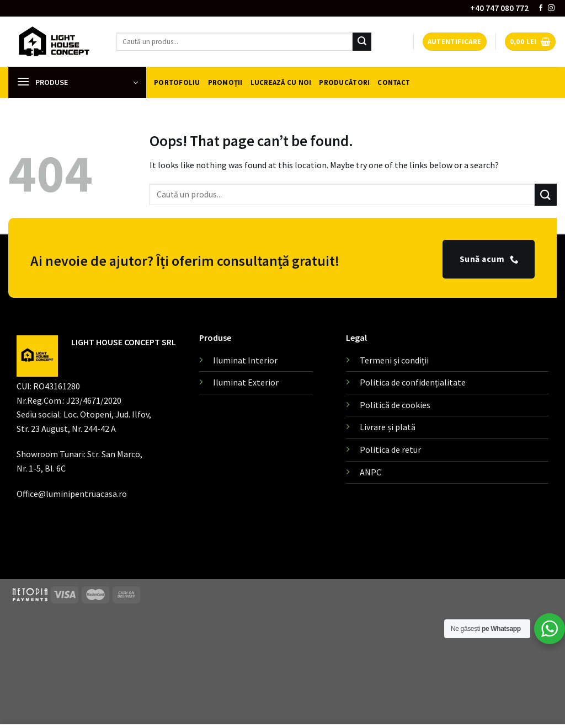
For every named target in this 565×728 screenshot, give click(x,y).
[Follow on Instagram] (551, 8)
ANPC (371, 472)
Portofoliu (177, 82)
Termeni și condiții (394, 360)
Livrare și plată (388, 427)
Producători (344, 82)
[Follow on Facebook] (541, 8)
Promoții (225, 82)
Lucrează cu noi (281, 82)
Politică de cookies (395, 405)
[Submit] (362, 42)
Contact (394, 82)
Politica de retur (390, 449)
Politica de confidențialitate (413, 382)
